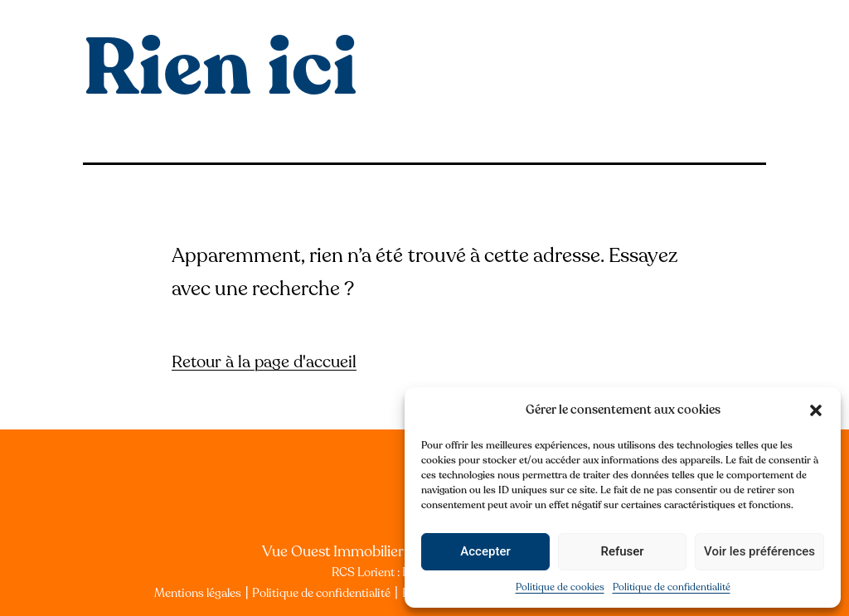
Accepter (485, 551)
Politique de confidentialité (672, 587)
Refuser (622, 551)
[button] (816, 410)
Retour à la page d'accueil (264, 362)
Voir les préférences (759, 551)
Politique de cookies (560, 587)
